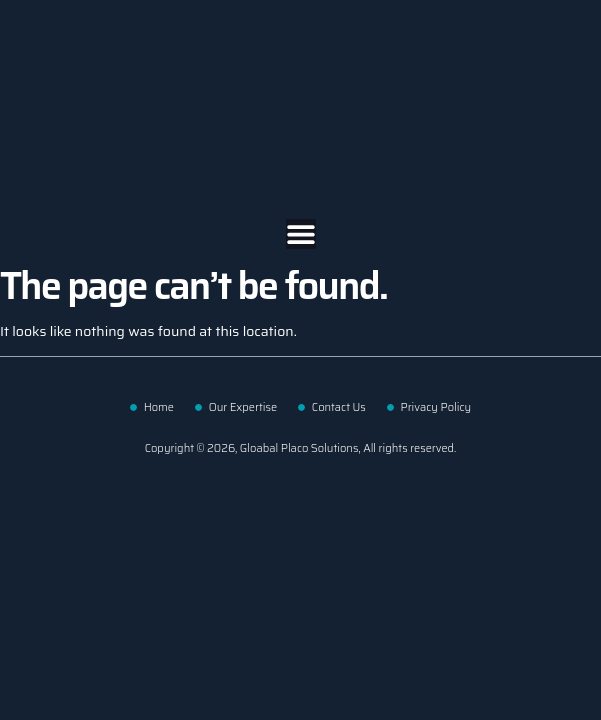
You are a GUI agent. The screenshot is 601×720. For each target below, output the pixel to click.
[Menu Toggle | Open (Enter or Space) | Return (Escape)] (301, 234)
